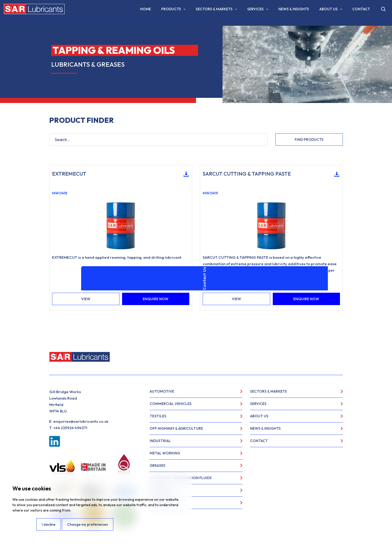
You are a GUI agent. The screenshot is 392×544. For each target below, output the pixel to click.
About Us (329, 9)
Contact (361, 9)
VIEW (86, 299)
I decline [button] (49, 524)
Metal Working (165, 453)
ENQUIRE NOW (156, 299)
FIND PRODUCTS (309, 140)
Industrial (160, 441)
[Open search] (383, 9)
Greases (157, 465)
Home (146, 9)
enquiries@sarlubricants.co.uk (81, 421)
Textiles (158, 416)
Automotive (162, 391)
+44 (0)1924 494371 (70, 428)
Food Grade (161, 503)
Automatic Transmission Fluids (181, 478)
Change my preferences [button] (88, 524)
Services (255, 9)
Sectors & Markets (214, 9)
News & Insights (294, 9)
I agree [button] (24, 524)
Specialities (161, 490)
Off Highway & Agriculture (176, 428)
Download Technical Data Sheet (184, 174)
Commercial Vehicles (171, 404)
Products (171, 9)
